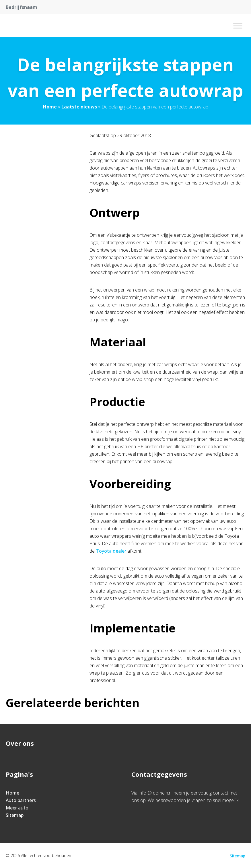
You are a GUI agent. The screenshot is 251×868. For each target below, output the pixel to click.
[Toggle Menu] (238, 26)
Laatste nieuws (79, 107)
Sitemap (15, 815)
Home (50, 107)
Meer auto (17, 808)
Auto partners (21, 800)
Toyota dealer (111, 551)
